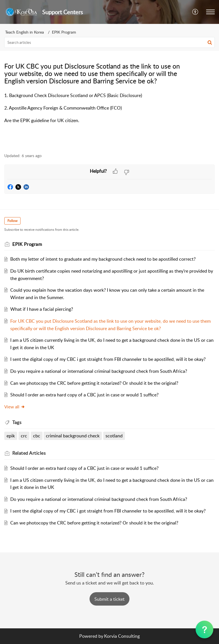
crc (24, 436)
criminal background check (73, 436)
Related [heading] (29, 453)
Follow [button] (12, 221)
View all (15, 407)
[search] (109, 42)
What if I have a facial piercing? (42, 309)
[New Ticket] (109, 599)
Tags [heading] (17, 422)
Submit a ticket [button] (109, 599)
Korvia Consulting (122, 636)
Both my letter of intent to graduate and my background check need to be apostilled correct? (103, 259)
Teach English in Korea (25, 32)
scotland (114, 436)
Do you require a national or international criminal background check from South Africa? (99, 371)
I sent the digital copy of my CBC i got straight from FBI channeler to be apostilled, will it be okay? (108, 359)
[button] (195, 12)
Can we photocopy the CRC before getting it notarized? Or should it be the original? (94, 383)
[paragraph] (109, 112)
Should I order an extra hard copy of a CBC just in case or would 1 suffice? (84, 395)
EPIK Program (64, 32)
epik (11, 436)
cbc (37, 436)
